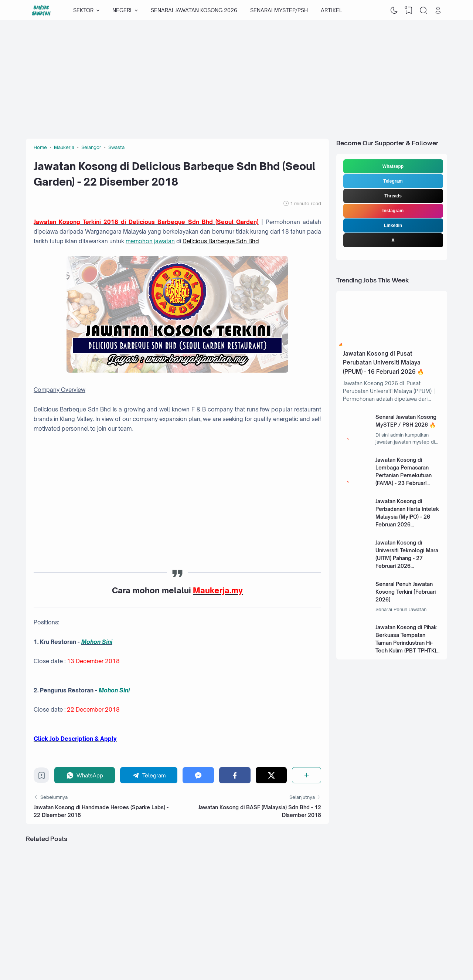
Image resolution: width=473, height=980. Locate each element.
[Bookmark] (42, 777)
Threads (393, 196)
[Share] (307, 775)
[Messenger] (198, 775)
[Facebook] (235, 775)
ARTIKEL (331, 10)
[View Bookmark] (409, 10)
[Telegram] (149, 775)
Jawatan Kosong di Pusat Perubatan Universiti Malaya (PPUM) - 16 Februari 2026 (382, 363)
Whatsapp (393, 166)
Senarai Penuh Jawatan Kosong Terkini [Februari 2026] (406, 592)
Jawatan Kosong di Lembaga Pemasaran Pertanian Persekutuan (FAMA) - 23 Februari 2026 (404, 475)
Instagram (393, 211)
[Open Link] (438, 10)
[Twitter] (271, 775)
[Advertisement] (236, 79)
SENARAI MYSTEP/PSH (279, 10)
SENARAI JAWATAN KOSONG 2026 (194, 10)
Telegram (393, 181)
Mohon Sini (97, 642)
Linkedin (393, 225)
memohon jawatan (150, 241)
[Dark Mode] (394, 10)
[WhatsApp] (85, 775)
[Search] (423, 10)
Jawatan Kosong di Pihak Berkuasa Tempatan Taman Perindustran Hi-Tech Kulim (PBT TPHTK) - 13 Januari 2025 (407, 643)
